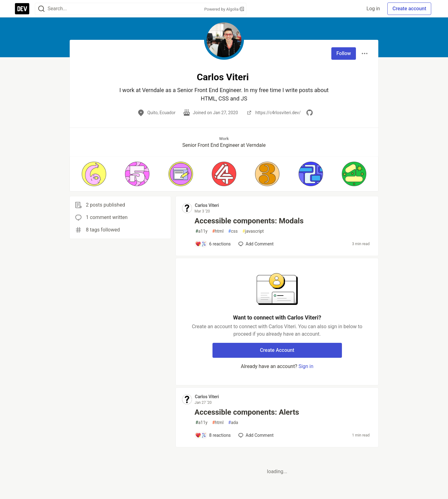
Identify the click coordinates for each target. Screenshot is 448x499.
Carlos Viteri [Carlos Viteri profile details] (207, 205)
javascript (253, 231)
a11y (201, 231)
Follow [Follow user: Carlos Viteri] (344, 53)
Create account (409, 9)
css (233, 231)
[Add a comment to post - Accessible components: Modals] (213, 244)
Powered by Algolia (224, 9)
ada (233, 423)
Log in (373, 9)
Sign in (306, 366)
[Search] (41, 9)
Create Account (277, 350)
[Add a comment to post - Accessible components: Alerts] (213, 435)
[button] (94, 174)
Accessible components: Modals (249, 221)
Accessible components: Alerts (247, 412)
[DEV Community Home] (22, 9)
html (218, 231)
